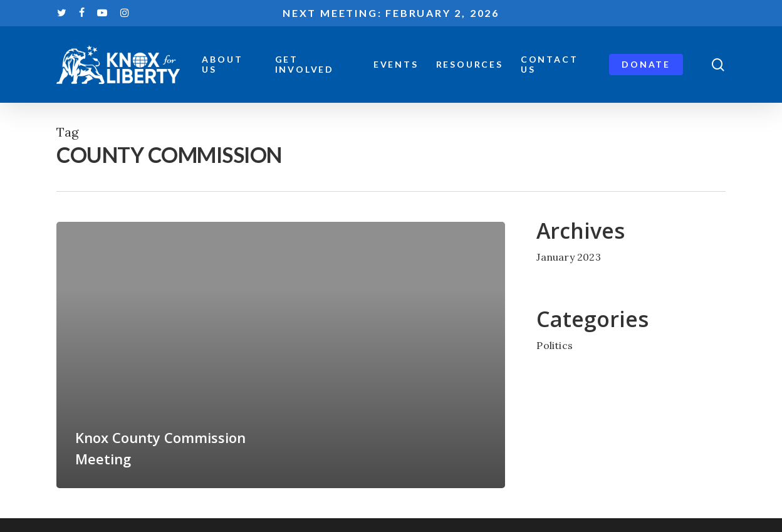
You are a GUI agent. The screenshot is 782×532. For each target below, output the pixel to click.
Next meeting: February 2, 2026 (391, 13)
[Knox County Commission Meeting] (281, 355)
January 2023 (569, 257)
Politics (555, 345)
